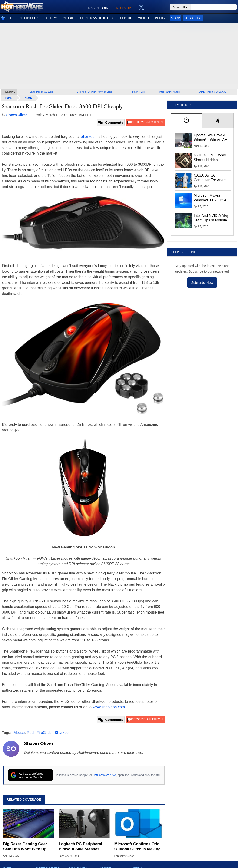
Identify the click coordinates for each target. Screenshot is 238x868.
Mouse (19, 733)
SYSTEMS (51, 18)
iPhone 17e (138, 92)
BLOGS (161, 18)
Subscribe (193, 18)
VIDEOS (144, 18)
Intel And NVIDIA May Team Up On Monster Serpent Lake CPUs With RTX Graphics (211, 218)
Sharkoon (89, 137)
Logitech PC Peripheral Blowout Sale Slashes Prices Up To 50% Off (80, 847)
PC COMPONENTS (24, 18)
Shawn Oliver (39, 743)
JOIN (105, 8)
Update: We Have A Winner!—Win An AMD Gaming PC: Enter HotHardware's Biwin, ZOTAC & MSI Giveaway (212, 138)
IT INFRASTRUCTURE (98, 18)
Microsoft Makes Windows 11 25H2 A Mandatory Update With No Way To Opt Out (210, 198)
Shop (175, 18)
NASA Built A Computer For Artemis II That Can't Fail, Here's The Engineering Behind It (212, 178)
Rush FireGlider (40, 733)
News (28, 98)
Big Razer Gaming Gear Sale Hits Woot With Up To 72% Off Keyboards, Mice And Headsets (28, 847)
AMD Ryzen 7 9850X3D (213, 92)
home (9, 98)
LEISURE (127, 18)
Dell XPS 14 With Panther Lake (94, 92)
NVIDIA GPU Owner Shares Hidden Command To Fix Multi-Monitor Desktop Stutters (212, 158)
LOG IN (93, 8)
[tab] (186, 120)
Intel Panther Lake (169, 92)
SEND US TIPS (122, 8)
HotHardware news (105, 775)
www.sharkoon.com (109, 707)
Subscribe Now (202, 283)
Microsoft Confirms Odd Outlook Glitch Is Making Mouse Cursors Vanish (137, 847)
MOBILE (69, 18)
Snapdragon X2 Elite (41, 92)
